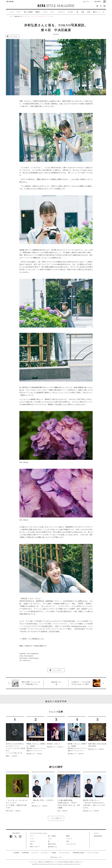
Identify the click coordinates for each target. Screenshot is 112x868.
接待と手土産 (52, 844)
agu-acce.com (80, 626)
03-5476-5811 (80, 629)
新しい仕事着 (28, 12)
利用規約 (54, 853)
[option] (10, 12)
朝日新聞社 (17, 853)
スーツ (19, 12)
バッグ (45, 12)
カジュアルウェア (71, 844)
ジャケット (61, 12)
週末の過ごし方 (52, 847)
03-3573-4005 (54, 632)
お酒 (88, 12)
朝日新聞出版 (25, 853)
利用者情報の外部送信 (79, 853)
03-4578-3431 (32, 624)
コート (52, 12)
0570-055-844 (69, 621)
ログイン (88, 1)
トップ (11, 12)
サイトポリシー (45, 853)
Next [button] (100, 12)
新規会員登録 (97, 1)
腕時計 (38, 12)
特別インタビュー (35, 847)
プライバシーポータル (93, 853)
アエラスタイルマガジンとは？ (39, 833)
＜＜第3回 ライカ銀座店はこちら (32, 639)
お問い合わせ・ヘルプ (56, 857)
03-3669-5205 (47, 626)
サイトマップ (35, 853)
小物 (83, 12)
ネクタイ (71, 12)
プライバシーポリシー (64, 853)
